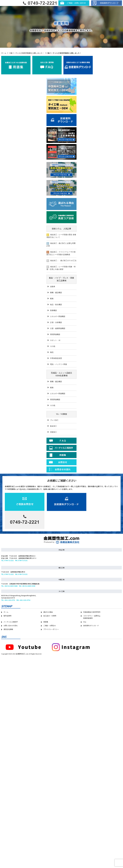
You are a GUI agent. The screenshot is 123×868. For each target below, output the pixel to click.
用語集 (46, 622)
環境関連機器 (55, 334)
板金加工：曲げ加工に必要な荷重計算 (61, 244)
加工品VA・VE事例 (50, 616)
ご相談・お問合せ (50, 626)
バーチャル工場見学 (11, 622)
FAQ (85, 622)
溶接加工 (53, 432)
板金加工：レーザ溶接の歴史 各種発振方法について (61, 236)
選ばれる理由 (48, 612)
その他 (53, 346)
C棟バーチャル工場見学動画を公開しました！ (27, 53)
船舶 (52, 299)
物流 (52, 352)
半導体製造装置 (56, 358)
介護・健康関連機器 (58, 328)
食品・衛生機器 (56, 305)
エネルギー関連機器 (58, 316)
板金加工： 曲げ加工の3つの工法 (61, 261)
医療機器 (53, 310)
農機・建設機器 (56, 293)
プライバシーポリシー (51, 629)
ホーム (4, 53)
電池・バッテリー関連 (58, 364)
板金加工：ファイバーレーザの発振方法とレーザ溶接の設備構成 (61, 253)
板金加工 (53, 426)
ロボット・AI (55, 340)
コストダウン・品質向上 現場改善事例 (92, 617)
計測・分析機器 (56, 322)
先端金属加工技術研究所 (92, 612)
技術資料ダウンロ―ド (91, 626)
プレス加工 (54, 420)
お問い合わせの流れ (11, 626)
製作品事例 (8, 616)
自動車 (53, 287)
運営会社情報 (8, 629)
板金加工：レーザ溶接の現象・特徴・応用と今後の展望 (61, 268)
